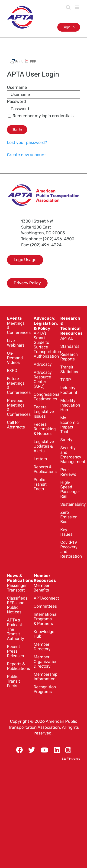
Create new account (26, 155)
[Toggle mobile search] (68, 7)
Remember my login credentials (41, 116)
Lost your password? (27, 143)
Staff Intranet (71, 759)
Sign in (69, 27)
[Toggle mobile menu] (78, 7)
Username (17, 87)
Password (16, 101)
